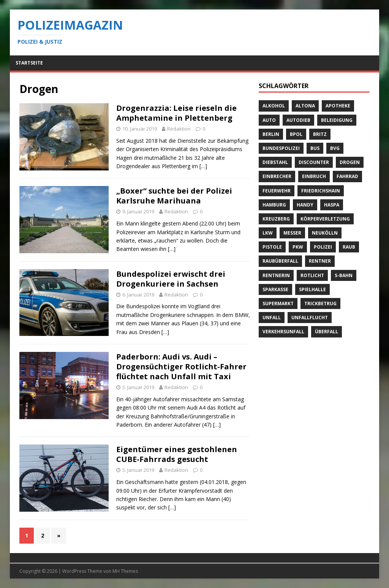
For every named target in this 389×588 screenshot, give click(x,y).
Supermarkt (278, 303)
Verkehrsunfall (283, 332)
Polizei (323, 247)
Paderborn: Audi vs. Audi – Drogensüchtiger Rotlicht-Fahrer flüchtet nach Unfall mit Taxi (181, 367)
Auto (269, 120)
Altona (305, 106)
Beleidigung (337, 120)
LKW (268, 233)
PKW (298, 247)
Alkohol (274, 106)
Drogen (350, 162)
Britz (320, 134)
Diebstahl (275, 162)
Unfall (272, 318)
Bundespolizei (281, 148)
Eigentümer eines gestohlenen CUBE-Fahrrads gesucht (177, 454)
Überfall (327, 332)
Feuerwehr (277, 191)
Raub (349, 247)
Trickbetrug (320, 303)
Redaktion (179, 129)
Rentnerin (276, 275)
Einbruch (314, 176)
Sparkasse (275, 289)
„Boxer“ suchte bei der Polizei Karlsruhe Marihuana (174, 196)
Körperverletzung (325, 219)
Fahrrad (347, 176)
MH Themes (125, 571)
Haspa (332, 205)
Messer (292, 233)
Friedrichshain (321, 191)
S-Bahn (344, 275)
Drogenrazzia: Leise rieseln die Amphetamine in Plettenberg (176, 113)
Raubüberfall (280, 261)
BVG (335, 148)
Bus (315, 148)
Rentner (320, 261)
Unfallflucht (310, 318)
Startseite (29, 63)
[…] (203, 166)
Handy (305, 205)
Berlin (271, 134)
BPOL (296, 134)
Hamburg (274, 205)
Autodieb (298, 120)
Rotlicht (312, 275)
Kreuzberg (276, 219)
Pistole (272, 247)
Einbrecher (277, 176)
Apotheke (338, 106)
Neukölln (325, 233)
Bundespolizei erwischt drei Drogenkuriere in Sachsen (171, 279)
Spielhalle (312, 289)
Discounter (314, 162)
